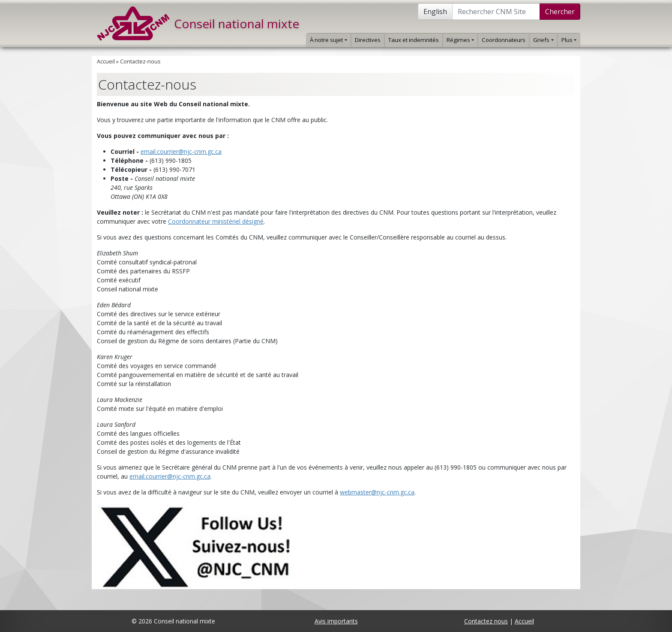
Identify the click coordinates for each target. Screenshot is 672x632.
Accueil (106, 61)
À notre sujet (328, 40)
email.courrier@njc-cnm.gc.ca (181, 151)
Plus (569, 40)
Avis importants (336, 621)
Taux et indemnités (414, 40)
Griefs (543, 40)
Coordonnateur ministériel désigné (216, 221)
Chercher (560, 12)
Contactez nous (486, 621)
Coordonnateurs (504, 40)
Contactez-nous (140, 61)
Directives (368, 40)
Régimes (460, 40)
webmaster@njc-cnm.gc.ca (377, 492)
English (435, 12)
